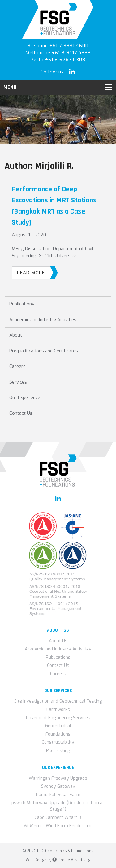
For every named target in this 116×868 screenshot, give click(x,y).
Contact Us (21, 413)
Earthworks (58, 710)
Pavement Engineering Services (58, 718)
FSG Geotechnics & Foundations (58, 19)
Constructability (58, 742)
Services (18, 382)
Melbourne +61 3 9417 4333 (58, 53)
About (16, 335)
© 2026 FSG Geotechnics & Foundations (58, 851)
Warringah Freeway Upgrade (58, 778)
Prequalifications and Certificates (44, 351)
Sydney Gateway (58, 786)
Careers (17, 366)
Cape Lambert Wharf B (58, 818)
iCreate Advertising (71, 860)
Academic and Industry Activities (43, 320)
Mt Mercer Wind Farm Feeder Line (58, 826)
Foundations (58, 734)
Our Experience (25, 397)
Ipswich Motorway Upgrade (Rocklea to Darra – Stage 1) (58, 806)
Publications (22, 304)
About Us (58, 641)
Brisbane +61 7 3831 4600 (58, 46)
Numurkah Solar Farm (58, 795)
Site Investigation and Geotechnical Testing (58, 701)
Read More (34, 273)
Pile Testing (58, 751)
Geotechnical (58, 726)
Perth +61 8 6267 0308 (58, 60)
